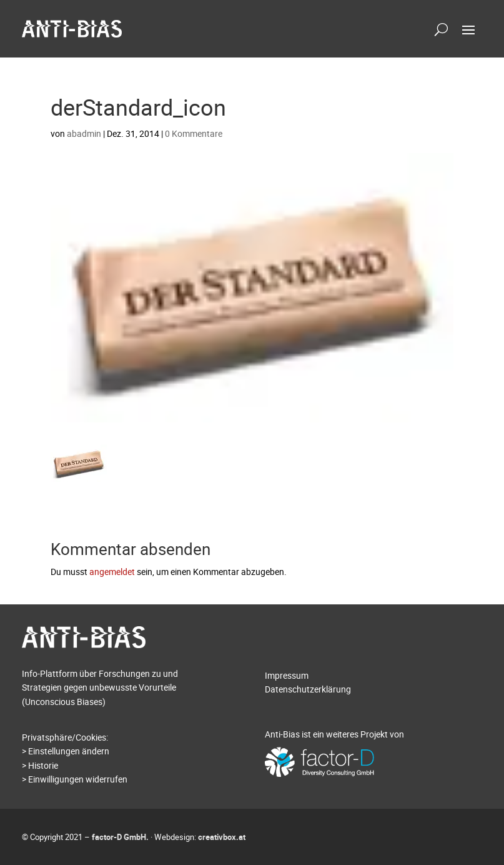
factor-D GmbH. (120, 837)
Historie (43, 765)
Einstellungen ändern (69, 751)
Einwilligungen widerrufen (78, 779)
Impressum (287, 675)
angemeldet (112, 572)
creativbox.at (222, 837)
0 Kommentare (194, 133)
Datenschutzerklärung (308, 689)
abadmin (84, 133)
